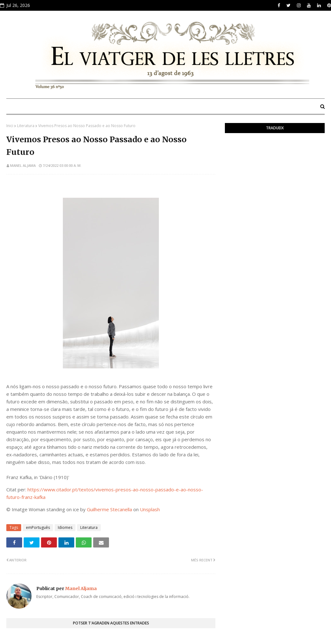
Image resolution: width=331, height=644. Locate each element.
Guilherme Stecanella (109, 509)
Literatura (26, 126)
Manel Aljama (23, 165)
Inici (10, 126)
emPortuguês (38, 527)
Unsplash (150, 509)
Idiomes (65, 527)
